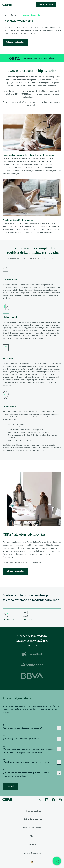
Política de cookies (32, 811)
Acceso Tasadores (32, 853)
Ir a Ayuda (10, 786)
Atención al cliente (32, 828)
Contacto (27, 620)
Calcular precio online (46, 4)
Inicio (5, 15)
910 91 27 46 (9, 620)
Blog (32, 836)
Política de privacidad (32, 819)
